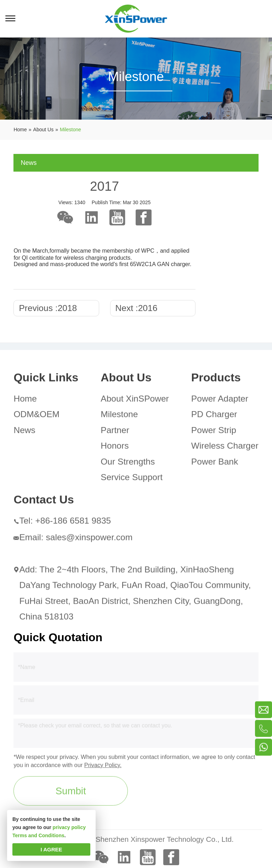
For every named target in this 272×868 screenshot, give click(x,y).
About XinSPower (135, 400)
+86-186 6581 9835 (73, 523)
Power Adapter (220, 400)
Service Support (132, 479)
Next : (137, 308)
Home (25, 400)
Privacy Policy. (103, 767)
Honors (115, 448)
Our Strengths (128, 463)
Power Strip (214, 432)
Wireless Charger (225, 448)
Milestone (119, 416)
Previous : (48, 308)
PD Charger (214, 416)
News (24, 432)
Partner (115, 432)
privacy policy (69, 827)
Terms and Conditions (38, 835)
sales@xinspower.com (89, 539)
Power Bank (215, 463)
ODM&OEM (36, 416)
